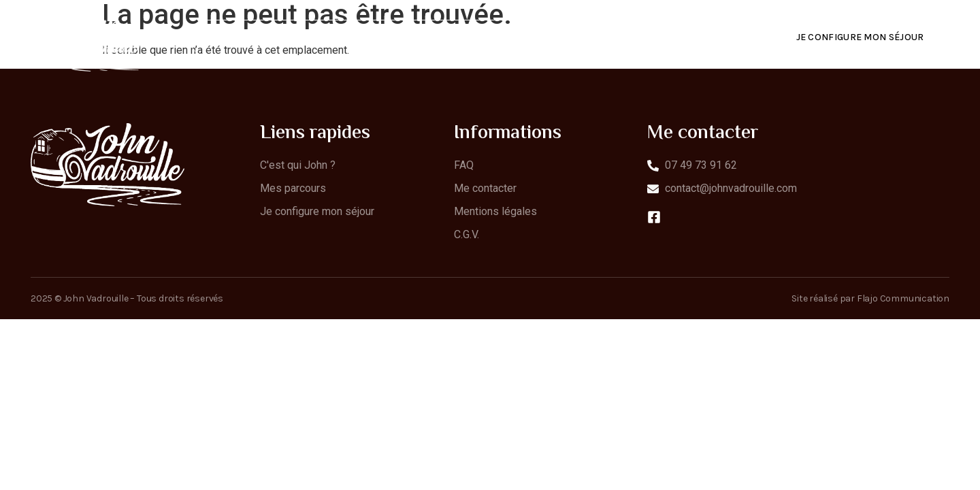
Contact (676, 38)
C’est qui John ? (425, 38)
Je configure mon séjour (860, 37)
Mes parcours (535, 38)
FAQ (612, 38)
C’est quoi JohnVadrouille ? (281, 38)
